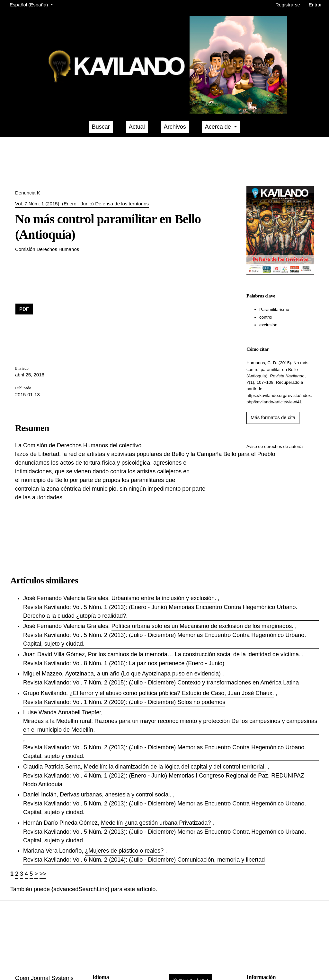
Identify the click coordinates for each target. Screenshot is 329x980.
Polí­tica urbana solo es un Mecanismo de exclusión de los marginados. (202, 626)
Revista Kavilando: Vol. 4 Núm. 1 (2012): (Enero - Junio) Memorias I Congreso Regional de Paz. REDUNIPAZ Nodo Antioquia (164, 780)
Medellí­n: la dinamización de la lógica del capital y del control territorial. (175, 767)
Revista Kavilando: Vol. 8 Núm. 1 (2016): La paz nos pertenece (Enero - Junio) (124, 663)
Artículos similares (44, 580)
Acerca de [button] (219, 127)
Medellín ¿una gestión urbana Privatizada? (156, 823)
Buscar (101, 127)
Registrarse (288, 5)
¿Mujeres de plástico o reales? (124, 851)
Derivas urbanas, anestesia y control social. (116, 795)
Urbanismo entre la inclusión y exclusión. (164, 598)
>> (43, 874)
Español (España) (32, 4)
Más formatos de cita (273, 417)
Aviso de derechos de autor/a (275, 447)
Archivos (175, 127)
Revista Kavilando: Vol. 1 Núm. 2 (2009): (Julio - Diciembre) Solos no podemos (124, 702)
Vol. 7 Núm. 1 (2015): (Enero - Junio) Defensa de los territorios (82, 204)
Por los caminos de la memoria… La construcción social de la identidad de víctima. (194, 654)
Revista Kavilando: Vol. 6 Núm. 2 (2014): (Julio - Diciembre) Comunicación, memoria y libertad (144, 860)
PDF (24, 309)
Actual (137, 127)
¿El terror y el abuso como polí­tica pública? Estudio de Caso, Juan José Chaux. (172, 693)
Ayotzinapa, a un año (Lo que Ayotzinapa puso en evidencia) (143, 674)
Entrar (315, 5)
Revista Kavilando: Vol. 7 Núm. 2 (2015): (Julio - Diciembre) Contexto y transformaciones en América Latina (161, 683)
